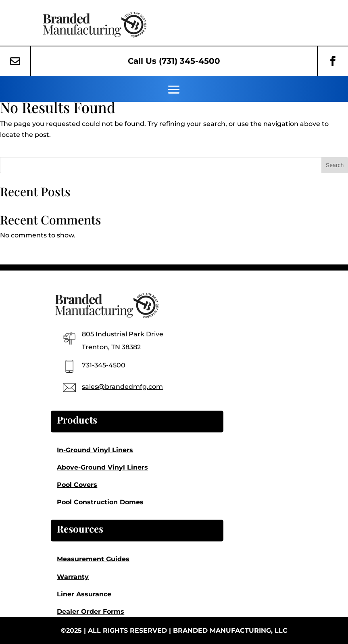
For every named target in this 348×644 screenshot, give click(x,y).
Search (335, 165)
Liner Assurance (84, 594)
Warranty (73, 577)
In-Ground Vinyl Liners (95, 450)
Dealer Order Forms (91, 611)
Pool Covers (77, 485)
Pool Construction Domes (100, 502)
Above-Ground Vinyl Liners (102, 467)
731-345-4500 (104, 365)
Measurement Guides (93, 559)
